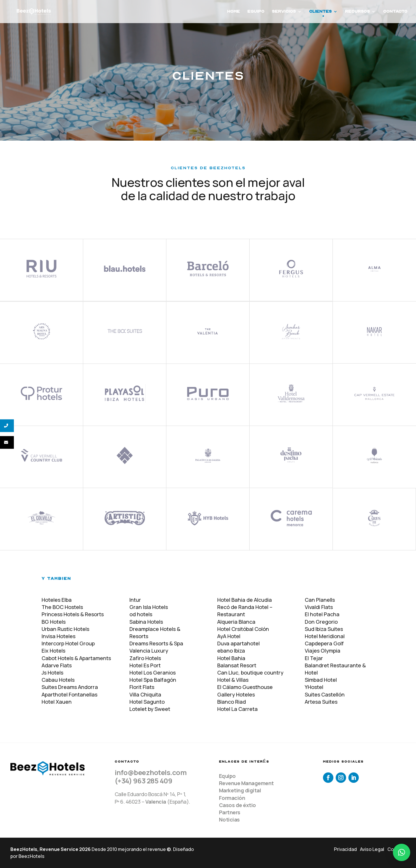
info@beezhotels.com (151, 772)
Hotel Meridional (325, 636)
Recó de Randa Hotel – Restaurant (245, 611)
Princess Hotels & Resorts (73, 614)
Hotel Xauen (57, 702)
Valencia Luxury (149, 651)
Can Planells (320, 600)
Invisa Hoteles (58, 636)
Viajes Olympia (323, 651)
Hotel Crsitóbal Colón (243, 629)
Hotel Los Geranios (153, 673)
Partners (230, 812)
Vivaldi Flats (319, 607)
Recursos (357, 12)
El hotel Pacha (322, 614)
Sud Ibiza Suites (324, 629)
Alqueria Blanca (236, 622)
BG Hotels (54, 622)
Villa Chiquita (145, 694)
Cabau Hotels (58, 680)
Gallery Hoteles (236, 694)
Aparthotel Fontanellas (69, 694)
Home (233, 12)
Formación (232, 798)
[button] (402, 852)
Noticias (229, 819)
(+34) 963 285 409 (144, 781)
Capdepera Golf (324, 643)
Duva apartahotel (238, 643)
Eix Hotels (53, 651)
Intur (135, 600)
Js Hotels (52, 673)
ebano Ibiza (231, 651)
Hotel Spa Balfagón (153, 680)
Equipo (256, 12)
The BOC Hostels (62, 607)
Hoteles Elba (57, 600)
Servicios (284, 12)
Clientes (320, 12)
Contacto (395, 12)
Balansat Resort (237, 665)
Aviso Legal (372, 849)
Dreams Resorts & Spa (156, 643)
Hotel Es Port (145, 665)
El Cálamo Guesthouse (245, 687)
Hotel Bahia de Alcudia (245, 600)
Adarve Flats (57, 665)
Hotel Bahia (231, 658)
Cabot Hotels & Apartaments (76, 658)
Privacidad (345, 849)
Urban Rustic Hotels (65, 629)
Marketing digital (240, 790)
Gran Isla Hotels (149, 607)
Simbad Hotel (321, 680)
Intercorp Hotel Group (68, 643)
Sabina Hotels (146, 622)
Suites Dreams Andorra (70, 687)
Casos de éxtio (237, 805)
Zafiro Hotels (145, 658)
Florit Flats (142, 687)
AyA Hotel (229, 636)
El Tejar (314, 658)
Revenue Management (246, 783)
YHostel (314, 687)
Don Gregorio (321, 622)
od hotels (141, 614)
